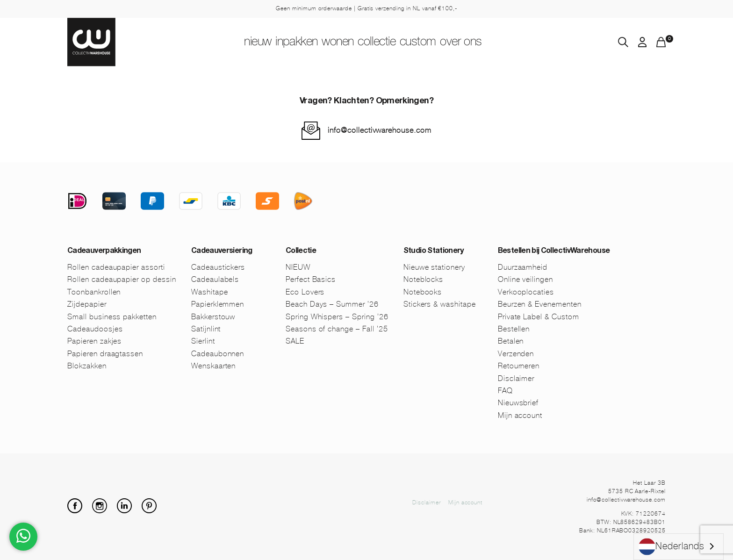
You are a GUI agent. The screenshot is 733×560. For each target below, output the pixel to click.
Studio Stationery (434, 251)
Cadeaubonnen (218, 354)
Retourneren (519, 366)
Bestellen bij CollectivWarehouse (554, 251)
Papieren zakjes (94, 341)
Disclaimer (516, 378)
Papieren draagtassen (105, 354)
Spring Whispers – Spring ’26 (337, 317)
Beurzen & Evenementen (540, 304)
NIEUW (213, 43)
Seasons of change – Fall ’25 (337, 329)
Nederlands (672, 547)
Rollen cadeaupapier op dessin (122, 279)
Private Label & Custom (539, 317)
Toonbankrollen (94, 292)
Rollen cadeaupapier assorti (116, 267)
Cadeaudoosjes (95, 329)
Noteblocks (424, 279)
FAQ (505, 391)
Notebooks (423, 292)
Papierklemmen (218, 304)
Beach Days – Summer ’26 (332, 304)
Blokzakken (87, 366)
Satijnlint (206, 329)
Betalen (511, 341)
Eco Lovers (305, 292)
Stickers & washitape (440, 304)
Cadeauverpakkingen (104, 251)
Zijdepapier (87, 304)
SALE (295, 341)
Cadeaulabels (215, 279)
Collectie (388, 43)
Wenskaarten (214, 366)
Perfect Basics (311, 279)
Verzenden (516, 354)
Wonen (330, 43)
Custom (447, 43)
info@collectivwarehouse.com (380, 130)
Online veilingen (525, 279)
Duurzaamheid (523, 267)
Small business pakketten (112, 317)
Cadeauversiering (222, 251)
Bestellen (514, 329)
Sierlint (203, 341)
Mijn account (520, 415)
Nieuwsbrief (518, 403)
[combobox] (679, 547)
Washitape (210, 292)
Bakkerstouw (213, 317)
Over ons (507, 43)
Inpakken (271, 43)
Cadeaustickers (218, 267)
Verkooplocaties (526, 292)
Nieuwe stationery (434, 267)
